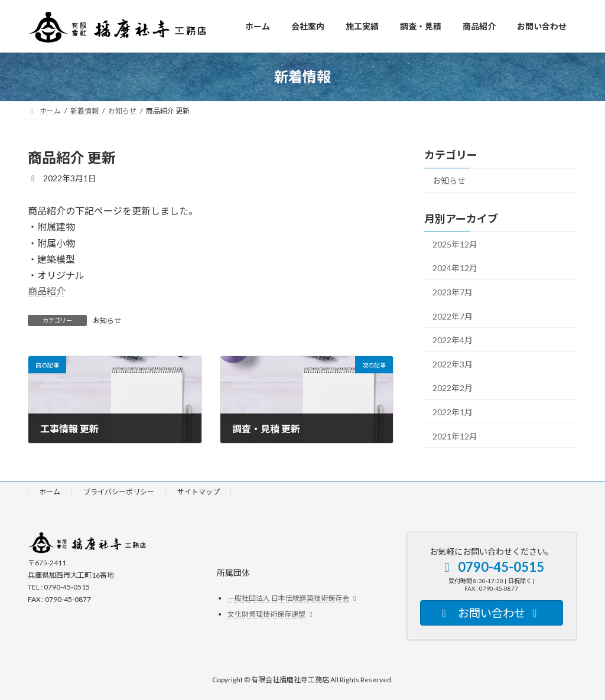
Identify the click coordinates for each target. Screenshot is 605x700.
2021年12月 (455, 436)
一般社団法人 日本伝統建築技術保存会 (293, 598)
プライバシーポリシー (119, 492)
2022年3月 (453, 364)
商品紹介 (47, 291)
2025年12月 (455, 244)
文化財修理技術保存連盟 (271, 614)
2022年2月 (453, 388)
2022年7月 (453, 316)
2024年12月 (455, 268)
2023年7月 (453, 292)
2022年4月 (453, 340)
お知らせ (107, 320)
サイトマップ (199, 492)
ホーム (50, 492)
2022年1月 (453, 412)
